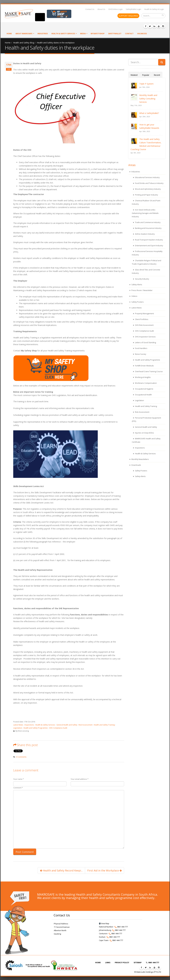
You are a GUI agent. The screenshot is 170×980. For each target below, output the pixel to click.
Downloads (136, 465)
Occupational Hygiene (144, 389)
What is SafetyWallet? (149, 113)
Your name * (19, 779)
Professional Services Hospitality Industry (147, 253)
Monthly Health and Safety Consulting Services (148, 99)
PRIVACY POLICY (122, 963)
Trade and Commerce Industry (147, 222)
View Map (104, 924)
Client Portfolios (141, 319)
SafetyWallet (115, 34)
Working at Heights (143, 377)
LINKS (108, 963)
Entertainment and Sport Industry (149, 246)
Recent (157, 75)
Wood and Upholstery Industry (148, 189)
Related (134, 75)
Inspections (29, 725)
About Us (101, 9)
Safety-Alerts (137, 285)
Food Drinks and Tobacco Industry (149, 183)
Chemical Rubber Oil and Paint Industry (146, 202)
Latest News (18, 725)
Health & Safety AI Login (154, 9)
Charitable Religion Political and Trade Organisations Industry (146, 262)
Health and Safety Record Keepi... (61, 870)
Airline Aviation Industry (145, 234)
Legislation (18, 728)
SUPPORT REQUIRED (128, 16)
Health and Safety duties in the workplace (56, 43)
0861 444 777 (153, 963)
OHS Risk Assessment (144, 325)
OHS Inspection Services (145, 337)
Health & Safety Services (63, 34)
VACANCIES (142, 34)
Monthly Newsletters (140, 459)
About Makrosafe (24, 34)
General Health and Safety (67, 725)
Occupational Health (143, 395)
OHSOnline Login (115, 9)
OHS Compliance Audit (58, 728)
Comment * (18, 788)
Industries (43, 34)
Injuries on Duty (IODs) (144, 433)
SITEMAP (138, 963)
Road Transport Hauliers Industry (149, 240)
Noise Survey (140, 354)
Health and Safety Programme (36, 728)
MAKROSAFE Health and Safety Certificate (146, 440)
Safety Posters (137, 302)
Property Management (144, 314)
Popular (146, 75)
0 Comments (21, 757)
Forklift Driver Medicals (144, 366)
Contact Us (90, 9)
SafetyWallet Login (133, 9)
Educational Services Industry (147, 177)
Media (83, 34)
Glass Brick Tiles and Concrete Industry (146, 271)
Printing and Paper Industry (146, 195)
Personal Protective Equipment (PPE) (146, 420)
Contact (129, 34)
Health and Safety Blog (24, 43)
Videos (134, 296)
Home (9, 34)
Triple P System (146, 84)
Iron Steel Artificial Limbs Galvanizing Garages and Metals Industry (145, 213)
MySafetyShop (98, 34)
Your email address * (80, 779)
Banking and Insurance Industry (148, 228)
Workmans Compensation (146, 383)
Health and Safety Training (104, 725)
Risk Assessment (85, 725)
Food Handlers (141, 348)
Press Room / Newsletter (142, 290)
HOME (98, 963)
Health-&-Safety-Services (45, 725)
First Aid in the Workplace (105, 870)
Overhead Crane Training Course (149, 371)
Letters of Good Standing (145, 343)
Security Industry (142, 279)
